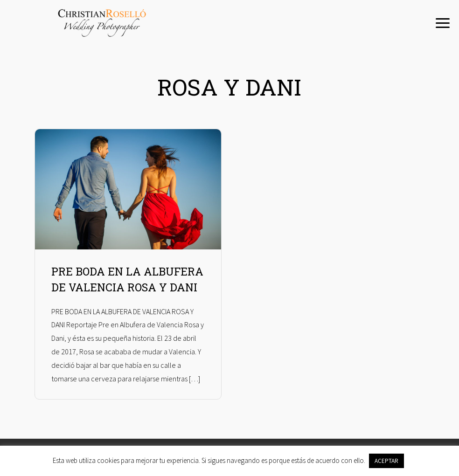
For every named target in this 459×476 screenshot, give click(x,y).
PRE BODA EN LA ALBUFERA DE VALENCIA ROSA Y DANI (127, 279)
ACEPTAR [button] (386, 461)
